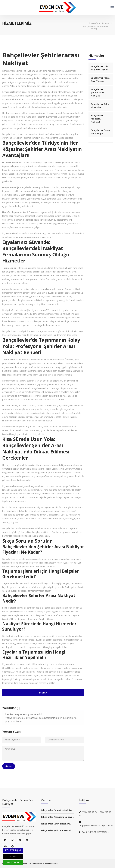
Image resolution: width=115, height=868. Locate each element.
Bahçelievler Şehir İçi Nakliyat (100, 106)
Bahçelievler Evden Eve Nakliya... (57, 810)
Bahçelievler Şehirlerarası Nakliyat (95, 28)
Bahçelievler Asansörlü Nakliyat (97, 119)
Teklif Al (43, 693)
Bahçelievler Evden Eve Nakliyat (100, 132)
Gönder (9, 766)
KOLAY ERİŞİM (13, 850)
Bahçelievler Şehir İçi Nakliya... (56, 824)
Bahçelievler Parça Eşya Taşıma (100, 79)
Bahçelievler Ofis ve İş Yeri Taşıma (100, 68)
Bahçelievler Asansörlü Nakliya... (57, 817)
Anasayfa (94, 23)
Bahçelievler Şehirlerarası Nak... (57, 830)
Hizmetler (106, 23)
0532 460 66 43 (90, 812)
